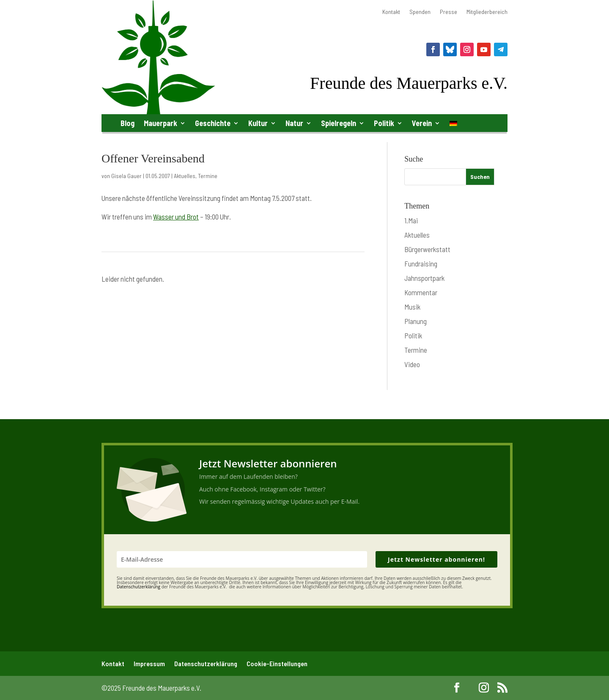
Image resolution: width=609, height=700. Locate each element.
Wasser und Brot (176, 217)
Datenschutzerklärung (206, 663)
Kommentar (421, 292)
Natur (294, 123)
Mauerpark (160, 123)
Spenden (420, 12)
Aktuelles (185, 176)
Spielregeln (339, 123)
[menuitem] (453, 125)
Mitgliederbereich (487, 12)
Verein (422, 123)
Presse (449, 12)
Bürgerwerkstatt (427, 249)
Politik (384, 123)
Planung (416, 321)
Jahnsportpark (424, 278)
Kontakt (391, 12)
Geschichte (213, 123)
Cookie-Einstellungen (277, 663)
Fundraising (421, 264)
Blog (128, 123)
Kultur (258, 123)
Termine (208, 176)
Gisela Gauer (126, 176)
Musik (412, 307)
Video (412, 364)
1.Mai (411, 220)
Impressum (149, 663)
